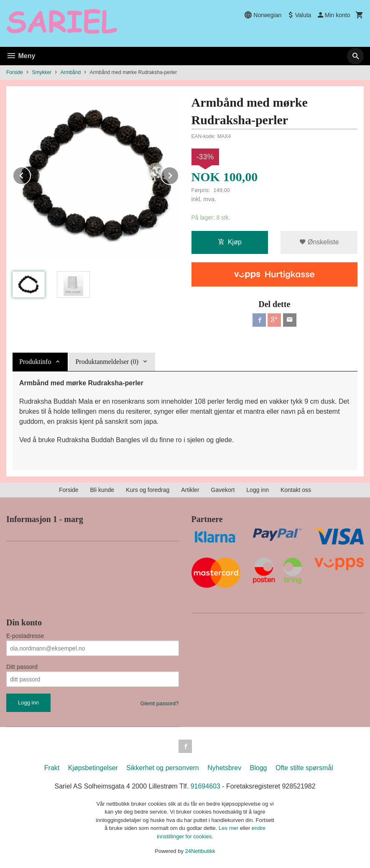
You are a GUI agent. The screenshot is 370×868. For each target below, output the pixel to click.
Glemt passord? (160, 703)
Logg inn (258, 490)
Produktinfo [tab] (35, 362)
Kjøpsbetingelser (93, 768)
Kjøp (230, 242)
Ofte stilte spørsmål (304, 768)
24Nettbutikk (200, 851)
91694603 (205, 786)
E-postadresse (25, 636)
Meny (21, 56)
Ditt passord (22, 667)
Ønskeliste (319, 242)
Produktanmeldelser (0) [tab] (107, 362)
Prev (31, 174)
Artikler (190, 490)
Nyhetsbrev (224, 768)
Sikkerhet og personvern (162, 768)
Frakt (52, 768)
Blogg (259, 768)
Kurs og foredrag (148, 490)
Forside (15, 72)
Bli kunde (102, 490)
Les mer (229, 828)
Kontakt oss (296, 490)
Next (179, 174)
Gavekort (223, 490)
